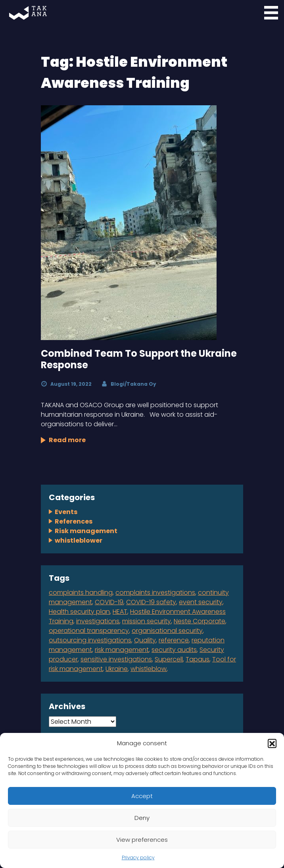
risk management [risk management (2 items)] (122, 650)
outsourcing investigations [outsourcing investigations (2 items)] (90, 640)
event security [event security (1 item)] (201, 602)
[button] (272, 743)
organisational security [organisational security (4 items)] (167, 631)
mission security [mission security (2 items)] (147, 621)
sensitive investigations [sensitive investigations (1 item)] (116, 659)
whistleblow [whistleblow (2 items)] (149, 669)
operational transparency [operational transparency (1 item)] (89, 631)
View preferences (142, 840)
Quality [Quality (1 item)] (145, 640)
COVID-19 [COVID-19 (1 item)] (109, 602)
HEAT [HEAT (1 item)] (120, 612)
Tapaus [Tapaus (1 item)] (198, 659)
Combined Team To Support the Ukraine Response (139, 359)
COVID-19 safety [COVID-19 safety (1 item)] (151, 602)
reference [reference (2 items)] (174, 640)
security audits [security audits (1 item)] (174, 650)
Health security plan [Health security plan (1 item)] (79, 612)
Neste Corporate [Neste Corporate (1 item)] (200, 621)
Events (66, 512)
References (74, 521)
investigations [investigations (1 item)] (98, 621)
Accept (142, 796)
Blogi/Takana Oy (133, 384)
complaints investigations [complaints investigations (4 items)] (155, 593)
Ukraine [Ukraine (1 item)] (117, 669)
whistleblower (79, 540)
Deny (142, 818)
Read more (67, 440)
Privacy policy (138, 857)
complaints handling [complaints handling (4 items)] (81, 593)
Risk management (86, 531)
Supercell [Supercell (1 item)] (169, 659)
